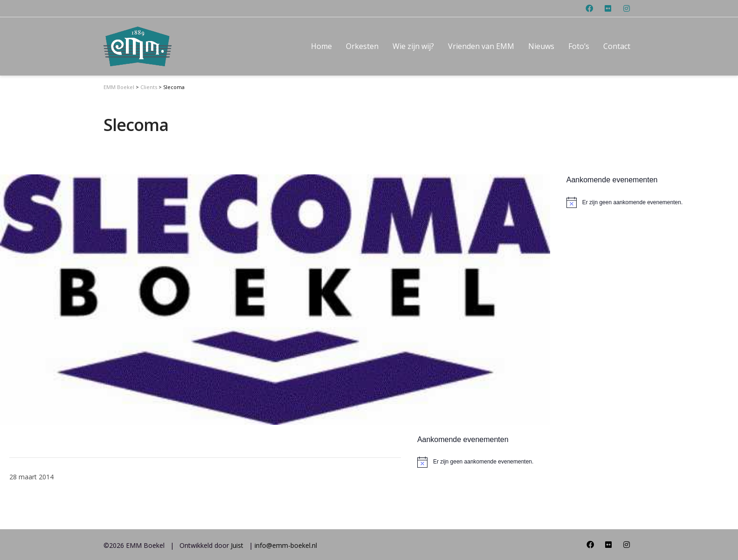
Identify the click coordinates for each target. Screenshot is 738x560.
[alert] (476, 462)
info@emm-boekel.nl (286, 545)
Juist (237, 545)
